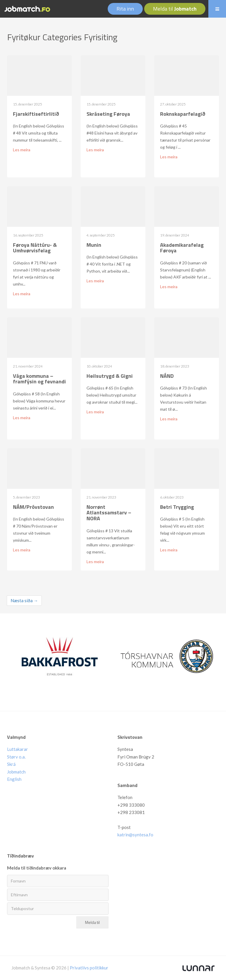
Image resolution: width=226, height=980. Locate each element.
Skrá (11, 764)
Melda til (175, 9)
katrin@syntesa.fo (135, 835)
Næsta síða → (24, 600)
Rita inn (125, 9)
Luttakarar (18, 749)
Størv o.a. (16, 757)
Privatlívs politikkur (89, 968)
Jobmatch (16, 772)
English (14, 779)
